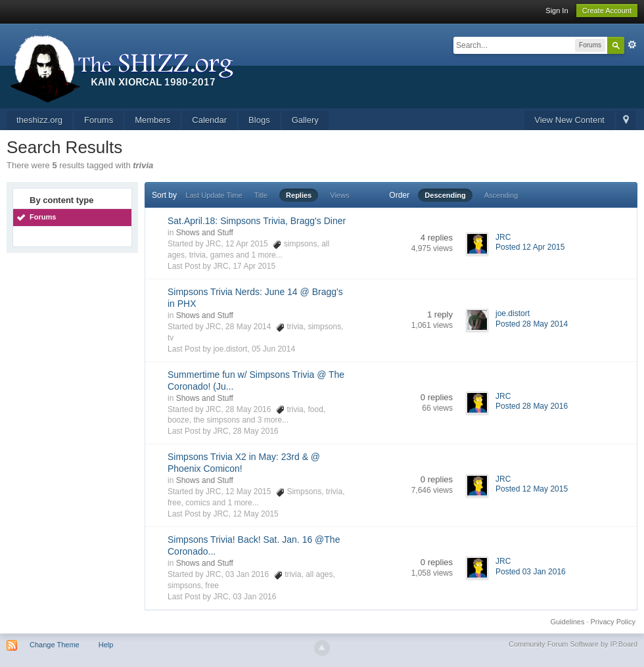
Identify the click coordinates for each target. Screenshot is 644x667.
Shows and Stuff (205, 233)
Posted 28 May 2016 (532, 406)
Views (339, 195)
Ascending (501, 195)
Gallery (305, 120)
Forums (99, 120)
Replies (299, 195)
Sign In (557, 11)
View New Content (569, 120)
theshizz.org (39, 120)
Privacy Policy (613, 622)
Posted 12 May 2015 (532, 489)
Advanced (632, 45)
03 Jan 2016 (254, 597)
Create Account (607, 11)
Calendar (209, 120)
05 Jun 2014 (273, 349)
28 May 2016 (255, 431)
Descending (445, 195)
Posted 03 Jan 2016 (531, 572)
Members (152, 120)
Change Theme (55, 645)
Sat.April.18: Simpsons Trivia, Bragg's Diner (257, 221)
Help (106, 645)
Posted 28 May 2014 (532, 324)
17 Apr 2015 (254, 266)
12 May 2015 (255, 514)
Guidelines (567, 622)
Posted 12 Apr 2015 (530, 247)
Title (261, 195)
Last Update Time (214, 195)
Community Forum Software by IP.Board (573, 644)
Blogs (259, 120)
